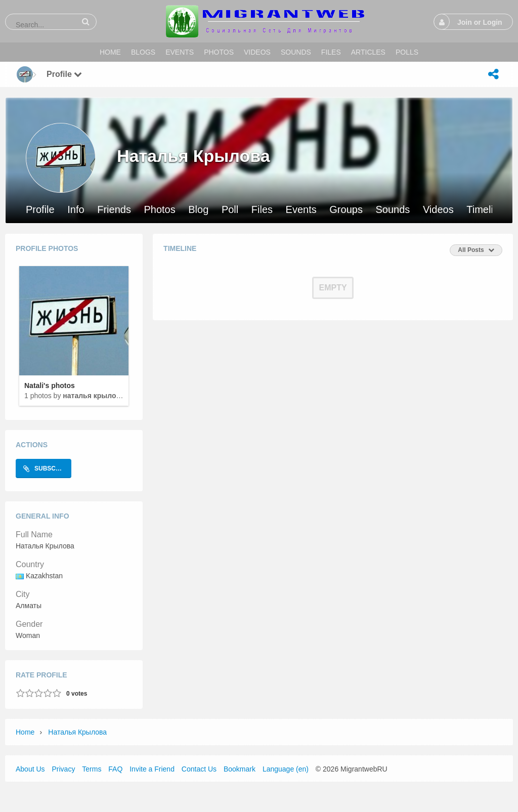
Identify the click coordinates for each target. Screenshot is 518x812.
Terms (92, 769)
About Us (30, 769)
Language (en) (286, 769)
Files (262, 210)
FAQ (115, 769)
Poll (230, 210)
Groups (346, 210)
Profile (40, 210)
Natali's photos (50, 386)
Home (25, 732)
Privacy (63, 769)
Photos (159, 210)
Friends (114, 210)
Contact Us (199, 769)
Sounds (393, 210)
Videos (438, 210)
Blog (198, 210)
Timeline (485, 210)
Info (76, 210)
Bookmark (240, 769)
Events (301, 210)
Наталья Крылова (93, 396)
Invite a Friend (152, 769)
